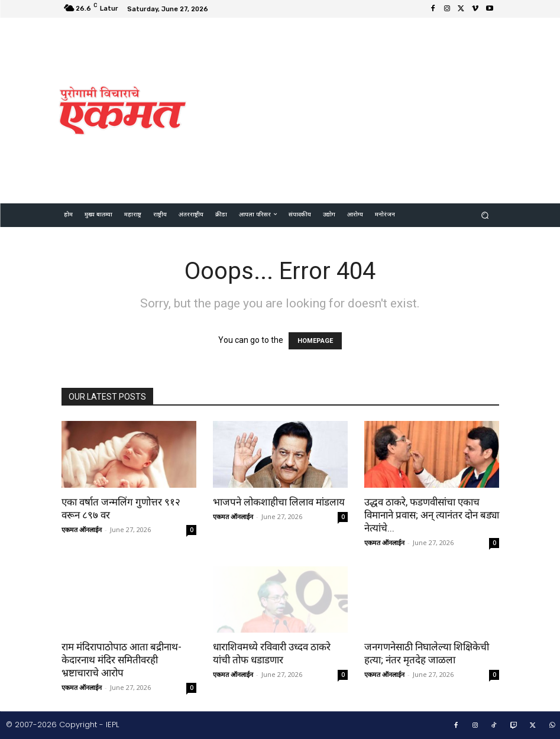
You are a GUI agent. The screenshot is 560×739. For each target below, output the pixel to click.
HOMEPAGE (315, 341)
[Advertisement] (379, 109)
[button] (485, 215)
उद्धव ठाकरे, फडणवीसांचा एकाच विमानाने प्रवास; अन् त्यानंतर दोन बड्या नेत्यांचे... (432, 515)
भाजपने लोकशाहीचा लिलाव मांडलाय (279, 502)
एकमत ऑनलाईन (82, 529)
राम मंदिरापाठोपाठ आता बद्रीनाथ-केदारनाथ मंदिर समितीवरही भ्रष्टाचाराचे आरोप (122, 660)
